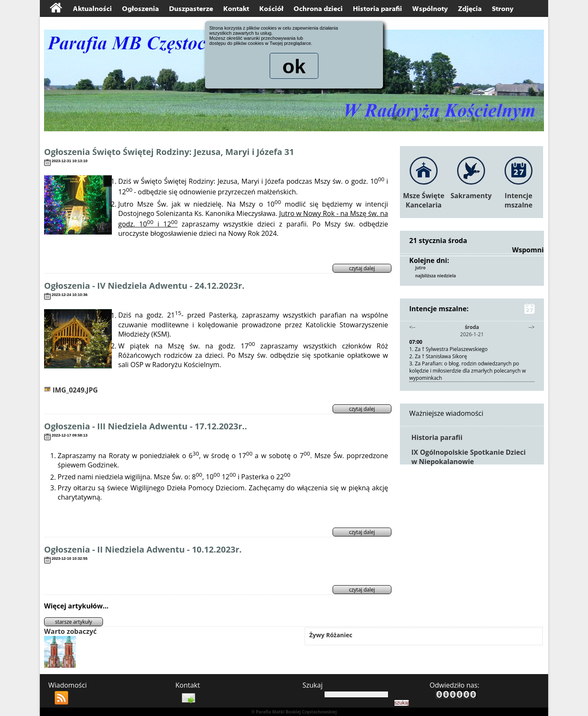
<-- (412, 327)
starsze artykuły (73, 622)
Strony (503, 9)
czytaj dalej (362, 268)
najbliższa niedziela (435, 276)
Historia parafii (377, 9)
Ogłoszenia (140, 9)
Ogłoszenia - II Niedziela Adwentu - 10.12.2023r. (143, 549)
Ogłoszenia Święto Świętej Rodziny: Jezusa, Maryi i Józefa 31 (169, 152)
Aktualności (92, 9)
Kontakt (236, 9)
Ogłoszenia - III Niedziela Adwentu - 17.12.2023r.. (146, 426)
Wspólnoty (430, 9)
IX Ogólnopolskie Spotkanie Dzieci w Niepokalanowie (469, 457)
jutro (420, 268)
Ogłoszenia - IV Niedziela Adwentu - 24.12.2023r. (144, 286)
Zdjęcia (470, 9)
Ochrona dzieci (318, 9)
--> (531, 327)
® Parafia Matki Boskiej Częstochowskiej (294, 712)
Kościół (271, 9)
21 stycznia (428, 241)
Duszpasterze (191, 9)
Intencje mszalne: (472, 309)
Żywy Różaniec (331, 635)
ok (294, 67)
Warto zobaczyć (70, 631)
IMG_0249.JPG (71, 390)
